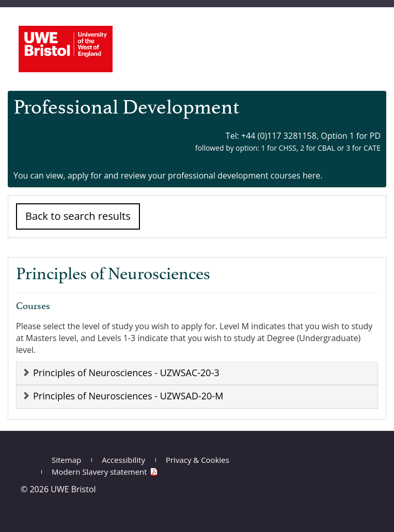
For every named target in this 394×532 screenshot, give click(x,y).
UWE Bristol (73, 489)
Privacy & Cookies (198, 460)
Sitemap (66, 460)
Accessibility (123, 460)
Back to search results (78, 216)
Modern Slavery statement (99, 472)
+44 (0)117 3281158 (279, 136)
